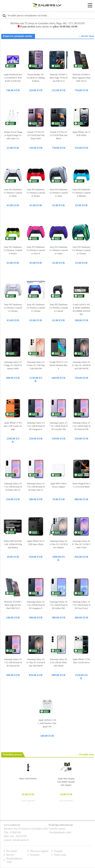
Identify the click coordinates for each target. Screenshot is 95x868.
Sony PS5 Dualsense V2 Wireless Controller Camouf (59, 308)
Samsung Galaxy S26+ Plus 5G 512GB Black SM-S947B (36, 663)
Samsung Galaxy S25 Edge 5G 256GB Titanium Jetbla (13, 365)
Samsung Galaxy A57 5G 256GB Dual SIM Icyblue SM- (58, 605)
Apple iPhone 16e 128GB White (81, 134)
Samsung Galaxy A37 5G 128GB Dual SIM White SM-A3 (13, 487)
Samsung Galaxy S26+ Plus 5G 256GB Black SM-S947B (81, 365)
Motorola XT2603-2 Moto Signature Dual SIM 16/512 (81, 78)
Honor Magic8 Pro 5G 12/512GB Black (81, 485)
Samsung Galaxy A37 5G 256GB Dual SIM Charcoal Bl (13, 663)
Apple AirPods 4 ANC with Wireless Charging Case (47, 723)
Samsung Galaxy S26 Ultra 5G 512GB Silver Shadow (59, 544)
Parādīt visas (87, 754)
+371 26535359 (76, 23)
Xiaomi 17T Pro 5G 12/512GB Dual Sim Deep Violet (36, 135)
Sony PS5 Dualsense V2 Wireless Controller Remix (13, 250)
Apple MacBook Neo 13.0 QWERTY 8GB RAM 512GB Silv (13, 78)
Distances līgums (39, 851)
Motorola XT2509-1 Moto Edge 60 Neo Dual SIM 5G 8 (13, 605)
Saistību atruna (57, 829)
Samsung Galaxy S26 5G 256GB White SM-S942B (58, 663)
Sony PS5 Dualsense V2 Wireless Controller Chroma (81, 250)
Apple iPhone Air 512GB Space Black (36, 543)
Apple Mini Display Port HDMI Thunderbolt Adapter (66, 782)
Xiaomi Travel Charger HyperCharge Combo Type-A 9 (13, 135)
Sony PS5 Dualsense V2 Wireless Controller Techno (36, 193)
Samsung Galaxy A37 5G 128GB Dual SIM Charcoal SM (81, 426)
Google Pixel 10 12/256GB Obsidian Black (59, 365)
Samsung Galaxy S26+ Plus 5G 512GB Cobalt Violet (81, 544)
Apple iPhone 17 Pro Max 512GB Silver (81, 661)
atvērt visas (88, 36)
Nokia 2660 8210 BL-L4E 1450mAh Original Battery (13, 544)
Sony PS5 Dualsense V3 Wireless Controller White (13, 193)
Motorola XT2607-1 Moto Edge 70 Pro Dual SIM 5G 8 (59, 78)
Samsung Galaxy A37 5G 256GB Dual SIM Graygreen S (36, 605)
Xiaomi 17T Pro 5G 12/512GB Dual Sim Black (59, 135)
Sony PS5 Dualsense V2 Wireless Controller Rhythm (81, 193)
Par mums (12, 851)
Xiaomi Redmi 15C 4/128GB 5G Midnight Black (36, 78)
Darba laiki (60, 855)
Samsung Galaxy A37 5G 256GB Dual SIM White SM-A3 (36, 487)
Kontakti (35, 855)
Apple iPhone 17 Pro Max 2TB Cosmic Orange (13, 426)
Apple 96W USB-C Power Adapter (59, 485)
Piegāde (58, 851)
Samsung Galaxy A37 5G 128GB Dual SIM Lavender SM (58, 426)
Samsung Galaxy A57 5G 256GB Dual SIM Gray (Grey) (81, 605)
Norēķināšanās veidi (60, 832)
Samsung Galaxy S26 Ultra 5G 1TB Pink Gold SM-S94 (36, 365)
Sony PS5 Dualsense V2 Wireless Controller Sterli (59, 193)
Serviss (10, 855)
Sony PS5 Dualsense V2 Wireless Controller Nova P (36, 250)
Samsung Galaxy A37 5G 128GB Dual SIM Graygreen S (36, 426)
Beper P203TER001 (28, 779)
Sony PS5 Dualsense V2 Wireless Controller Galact (59, 250)
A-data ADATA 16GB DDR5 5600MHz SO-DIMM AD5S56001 (81, 309)
